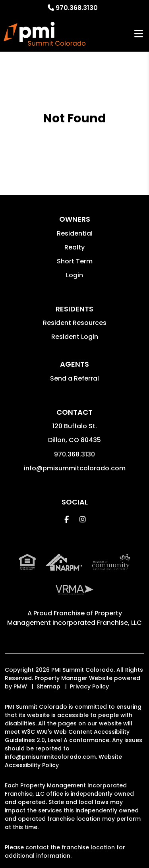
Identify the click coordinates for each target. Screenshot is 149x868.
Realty (74, 247)
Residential (75, 233)
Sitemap (48, 686)
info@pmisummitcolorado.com (75, 468)
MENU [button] (139, 34)
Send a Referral (74, 378)
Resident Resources (75, 323)
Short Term (75, 261)
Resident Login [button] (75, 337)
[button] (67, 519)
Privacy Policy (89, 686)
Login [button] (74, 275)
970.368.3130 (77, 8)
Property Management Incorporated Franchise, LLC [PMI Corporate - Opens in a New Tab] (74, 618)
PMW (20, 686)
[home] (44, 34)
